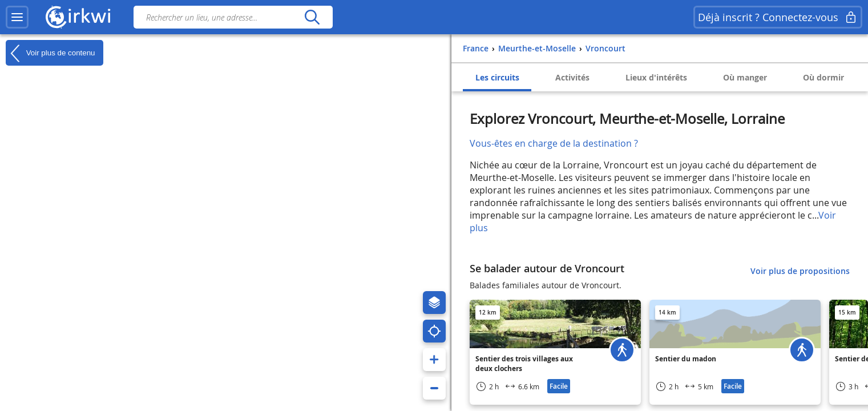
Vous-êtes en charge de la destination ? (554, 143)
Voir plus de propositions (800, 271)
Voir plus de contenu (50, 53)
